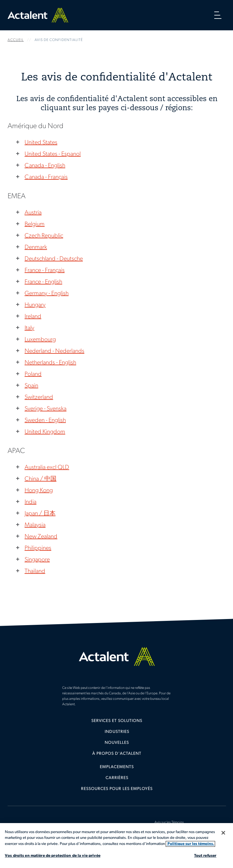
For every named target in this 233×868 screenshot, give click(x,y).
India (30, 502)
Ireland (33, 317)
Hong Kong (39, 491)
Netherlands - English (50, 363)
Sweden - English (45, 420)
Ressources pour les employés (117, 789)
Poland (33, 374)
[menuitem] (117, 723)
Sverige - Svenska (46, 409)
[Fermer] (223, 833)
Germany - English (47, 294)
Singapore (37, 560)
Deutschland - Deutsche (54, 259)
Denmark (36, 247)
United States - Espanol (53, 154)
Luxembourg (40, 340)
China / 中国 (41, 479)
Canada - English (45, 166)
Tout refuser (205, 856)
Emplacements (117, 767)
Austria (33, 213)
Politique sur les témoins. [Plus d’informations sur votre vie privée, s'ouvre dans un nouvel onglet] (190, 844)
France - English (43, 282)
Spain (31, 386)
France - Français (45, 271)
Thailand (35, 571)
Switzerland (39, 397)
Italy (29, 328)
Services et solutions (117, 721)
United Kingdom (45, 432)
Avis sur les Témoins (169, 822)
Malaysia (35, 525)
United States (41, 143)
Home (38, 15)
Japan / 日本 (40, 514)
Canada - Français (46, 177)
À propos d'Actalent (117, 754)
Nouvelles (117, 743)
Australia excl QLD (47, 468)
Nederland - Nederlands (54, 351)
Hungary (35, 305)
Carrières (117, 778)
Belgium (35, 224)
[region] (116, 846)
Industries (117, 732)
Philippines (38, 548)
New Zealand (41, 537)
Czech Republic (44, 236)
